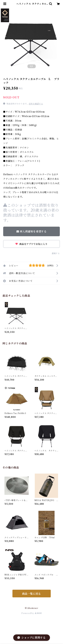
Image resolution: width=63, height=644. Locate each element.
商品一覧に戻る (32, 594)
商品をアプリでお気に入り (31, 244)
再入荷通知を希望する (31, 231)
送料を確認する (36, 104)
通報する (56, 253)
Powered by (31, 613)
